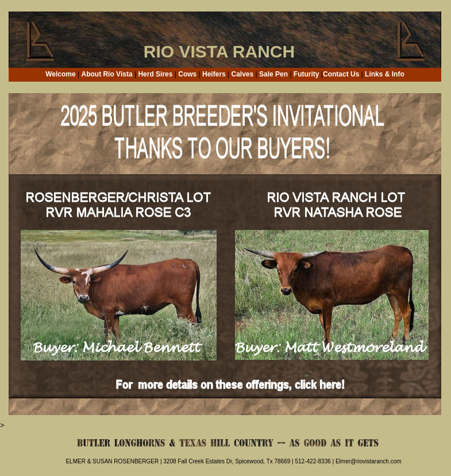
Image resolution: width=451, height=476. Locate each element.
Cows (187, 74)
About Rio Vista (107, 74)
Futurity (307, 74)
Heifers (214, 74)
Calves (243, 74)
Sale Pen (273, 74)
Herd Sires (155, 74)
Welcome (60, 74)
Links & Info (385, 74)
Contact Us (341, 74)
